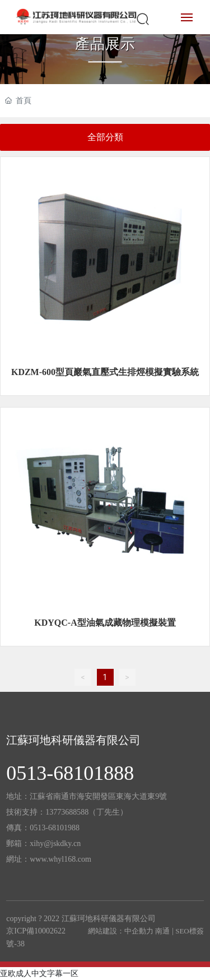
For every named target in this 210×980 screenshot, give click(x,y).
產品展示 (105, 44)
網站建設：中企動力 (121, 931)
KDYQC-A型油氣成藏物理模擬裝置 (105, 623)
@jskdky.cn (62, 843)
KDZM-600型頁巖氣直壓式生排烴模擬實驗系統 (105, 372)
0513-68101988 (55, 828)
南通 (162, 931)
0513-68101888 (70, 773)
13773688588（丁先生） (87, 812)
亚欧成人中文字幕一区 (39, 973)
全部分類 (105, 137)
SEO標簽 (190, 931)
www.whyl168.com (60, 859)
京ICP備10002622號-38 (36, 937)
